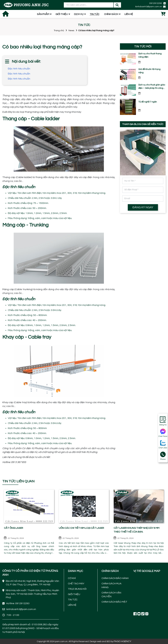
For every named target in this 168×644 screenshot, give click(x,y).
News (71, 31)
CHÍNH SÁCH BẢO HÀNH (115, 578)
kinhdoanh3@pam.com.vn (149, 7)
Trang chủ (59, 31)
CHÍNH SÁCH (111, 14)
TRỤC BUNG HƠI (77, 589)
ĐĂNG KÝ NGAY (143, 207)
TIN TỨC (95, 14)
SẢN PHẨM (43, 14)
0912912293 (156, 3)
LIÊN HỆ (129, 14)
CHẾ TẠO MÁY (76, 584)
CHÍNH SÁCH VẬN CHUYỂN (111, 595)
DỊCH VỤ (79, 14)
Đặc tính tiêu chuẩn (19, 69)
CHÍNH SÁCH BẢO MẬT (114, 602)
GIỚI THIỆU (62, 14)
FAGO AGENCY (123, 641)
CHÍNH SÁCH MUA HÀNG (112, 585)
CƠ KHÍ (72, 578)
